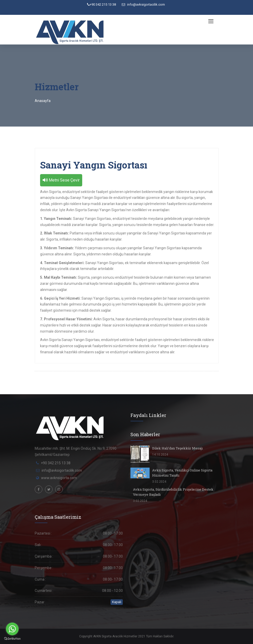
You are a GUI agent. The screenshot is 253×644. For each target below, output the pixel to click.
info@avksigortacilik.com (143, 4)
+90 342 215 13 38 (101, 4)
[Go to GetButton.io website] (12, 639)
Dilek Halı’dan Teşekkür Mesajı (177, 448)
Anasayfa (43, 101)
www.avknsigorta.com (59, 478)
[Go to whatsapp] (12, 629)
